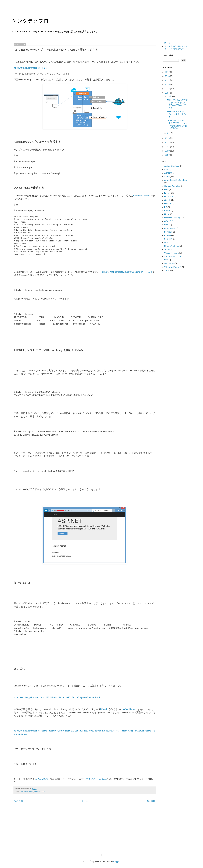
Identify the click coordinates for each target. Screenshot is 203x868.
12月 (170, 96)
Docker (37, 792)
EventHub (169, 196)
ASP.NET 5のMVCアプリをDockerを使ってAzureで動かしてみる (177, 104)
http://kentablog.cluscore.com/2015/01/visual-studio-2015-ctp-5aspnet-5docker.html (57, 697)
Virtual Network (172, 253)
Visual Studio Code (173, 256)
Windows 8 (169, 263)
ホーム (85, 801)
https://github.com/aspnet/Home (30, 68)
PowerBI (168, 232)
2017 (167, 80)
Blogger (117, 861)
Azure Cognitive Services (176, 180)
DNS (166, 190)
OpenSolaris (170, 228)
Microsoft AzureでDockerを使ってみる (176, 114)
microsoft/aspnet (142, 196)
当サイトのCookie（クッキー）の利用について (176, 47)
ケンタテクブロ (30, 21)
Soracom (168, 239)
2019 (167, 72)
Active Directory (172, 166)
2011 (167, 147)
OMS (167, 225)
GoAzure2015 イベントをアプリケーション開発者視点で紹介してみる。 (177, 124)
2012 (167, 142)
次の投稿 (19, 801)
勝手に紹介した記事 (96, 779)
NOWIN (104, 709)
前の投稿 (151, 801)
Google (168, 200)
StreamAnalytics (172, 246)
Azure (31, 792)
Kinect (167, 211)
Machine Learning (172, 218)
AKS (166, 169)
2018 (167, 76)
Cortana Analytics (172, 186)
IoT (166, 207)
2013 (167, 138)
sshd (166, 242)
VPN (166, 260)
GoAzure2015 (42, 779)
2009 (167, 155)
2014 (167, 93)
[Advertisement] (181, 315)
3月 (169, 133)
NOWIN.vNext (130, 709)
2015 (167, 88)
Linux (43, 792)
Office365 (169, 221)
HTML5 (168, 203)
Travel (167, 249)
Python (168, 235)
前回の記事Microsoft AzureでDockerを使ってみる (127, 272)
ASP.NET (24, 792)
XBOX (167, 270)
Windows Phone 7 (173, 267)
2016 (167, 84)
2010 (167, 151)
